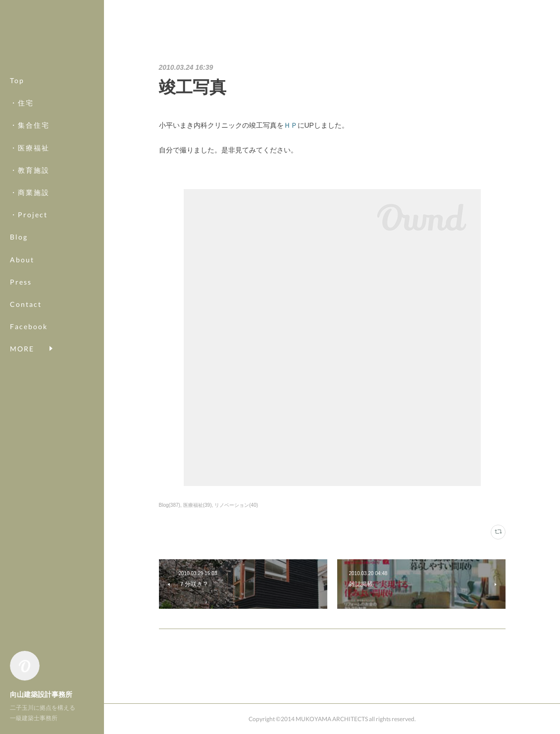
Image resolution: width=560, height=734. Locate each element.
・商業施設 (30, 192)
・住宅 (22, 103)
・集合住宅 (30, 125)
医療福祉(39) (198, 505)
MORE (22, 326)
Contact (26, 304)
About (22, 260)
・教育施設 (30, 170)
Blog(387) (170, 505)
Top (17, 80)
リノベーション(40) (236, 505)
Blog (19, 237)
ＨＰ (291, 125)
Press (21, 282)
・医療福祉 (30, 148)
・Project (29, 215)
